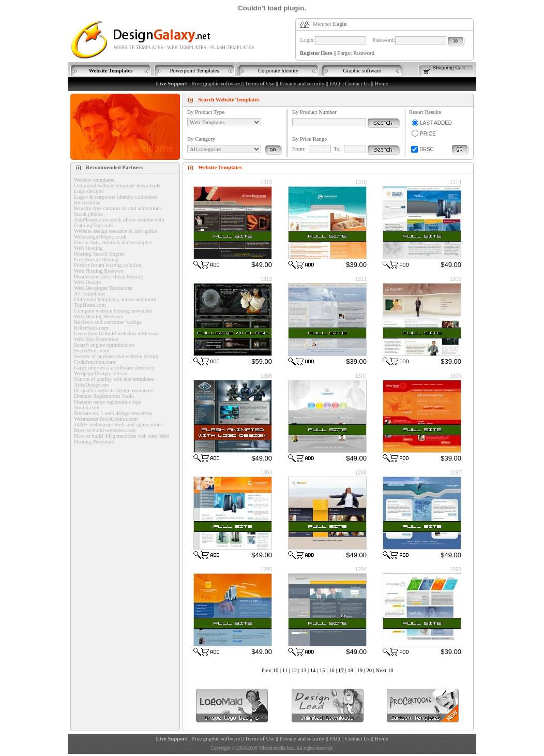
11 (285, 670)
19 (360, 670)
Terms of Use (260, 84)
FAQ (335, 84)
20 (369, 670)
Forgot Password (356, 53)
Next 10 (385, 670)
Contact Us (357, 84)
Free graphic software (216, 84)
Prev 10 (270, 670)
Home (381, 84)
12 (294, 670)
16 (332, 670)
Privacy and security (302, 84)
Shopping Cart (449, 68)
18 (350, 670)
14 (313, 670)
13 (304, 670)
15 (322, 670)
